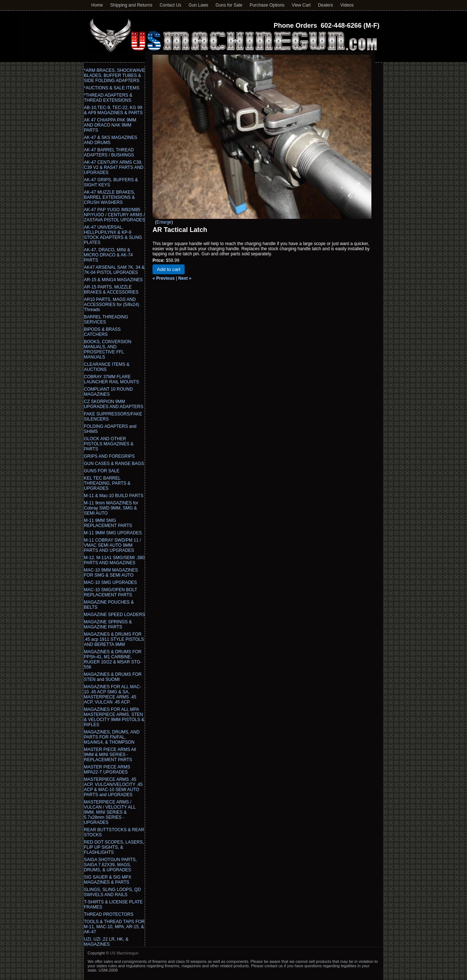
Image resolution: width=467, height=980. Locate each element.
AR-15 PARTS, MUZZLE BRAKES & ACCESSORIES (111, 290)
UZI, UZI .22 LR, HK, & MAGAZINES (106, 942)
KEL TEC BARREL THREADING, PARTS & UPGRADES (107, 483)
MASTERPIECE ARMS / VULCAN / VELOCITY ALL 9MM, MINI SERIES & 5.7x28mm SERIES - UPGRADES (110, 812)
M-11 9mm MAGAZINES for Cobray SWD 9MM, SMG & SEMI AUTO (111, 508)
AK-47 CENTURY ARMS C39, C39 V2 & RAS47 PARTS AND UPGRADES (114, 167)
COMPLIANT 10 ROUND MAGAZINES (108, 392)
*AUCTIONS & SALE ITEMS (112, 88)
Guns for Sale (229, 5)
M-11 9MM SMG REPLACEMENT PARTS (108, 523)
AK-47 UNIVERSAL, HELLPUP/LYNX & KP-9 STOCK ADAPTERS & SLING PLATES (113, 235)
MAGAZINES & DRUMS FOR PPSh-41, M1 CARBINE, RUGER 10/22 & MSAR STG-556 (113, 659)
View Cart (301, 5)
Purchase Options (267, 5)
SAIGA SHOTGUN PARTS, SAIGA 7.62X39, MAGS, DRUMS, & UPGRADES (110, 865)
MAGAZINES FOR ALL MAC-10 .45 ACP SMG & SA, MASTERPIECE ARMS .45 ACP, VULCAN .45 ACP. (113, 694)
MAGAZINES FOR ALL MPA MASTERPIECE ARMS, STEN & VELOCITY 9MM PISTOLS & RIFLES (114, 717)
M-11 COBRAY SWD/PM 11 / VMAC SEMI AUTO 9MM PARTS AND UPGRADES (112, 545)
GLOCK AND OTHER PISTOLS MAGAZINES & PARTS (109, 444)
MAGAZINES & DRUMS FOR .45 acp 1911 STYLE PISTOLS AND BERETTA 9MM (114, 639)
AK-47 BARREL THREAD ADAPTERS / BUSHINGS (109, 152)
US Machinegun (124, 953)
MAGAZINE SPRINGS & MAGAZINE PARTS (108, 624)
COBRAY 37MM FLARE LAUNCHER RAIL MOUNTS (111, 379)
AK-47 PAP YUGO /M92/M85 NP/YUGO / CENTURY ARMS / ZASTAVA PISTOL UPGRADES (114, 215)
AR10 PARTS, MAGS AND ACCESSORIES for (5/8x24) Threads (111, 305)
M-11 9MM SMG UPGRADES (113, 533)
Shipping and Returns (131, 5)
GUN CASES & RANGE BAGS (114, 464)
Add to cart (169, 269)
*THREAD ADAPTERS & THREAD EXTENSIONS (108, 98)
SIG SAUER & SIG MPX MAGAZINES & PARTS (108, 880)
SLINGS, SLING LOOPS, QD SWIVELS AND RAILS (112, 892)
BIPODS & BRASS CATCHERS (102, 332)
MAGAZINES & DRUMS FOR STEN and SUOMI (113, 677)
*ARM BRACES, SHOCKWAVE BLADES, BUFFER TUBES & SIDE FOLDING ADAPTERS (114, 75)
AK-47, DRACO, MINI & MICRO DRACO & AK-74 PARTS (108, 255)
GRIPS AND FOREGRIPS (109, 456)
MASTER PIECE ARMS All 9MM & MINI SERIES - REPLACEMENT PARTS (110, 755)
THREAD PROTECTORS (109, 914)
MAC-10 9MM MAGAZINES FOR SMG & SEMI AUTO (111, 573)
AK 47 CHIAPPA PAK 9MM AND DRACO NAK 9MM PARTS (110, 125)
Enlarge (164, 222)
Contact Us (170, 5)
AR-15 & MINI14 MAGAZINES (113, 280)
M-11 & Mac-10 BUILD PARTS (114, 496)
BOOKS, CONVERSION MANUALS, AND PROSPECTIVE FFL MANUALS (108, 349)
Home (97, 5)
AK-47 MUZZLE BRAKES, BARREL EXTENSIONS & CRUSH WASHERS (109, 197)
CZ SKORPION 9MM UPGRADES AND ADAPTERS (114, 404)
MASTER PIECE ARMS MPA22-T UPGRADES (107, 770)
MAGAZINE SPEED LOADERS (114, 615)
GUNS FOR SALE (102, 471)
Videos (347, 5)
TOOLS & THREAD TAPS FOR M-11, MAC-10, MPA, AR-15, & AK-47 (114, 927)
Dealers (325, 5)
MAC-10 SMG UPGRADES (110, 582)
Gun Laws (198, 5)
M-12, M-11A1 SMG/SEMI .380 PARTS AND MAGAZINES (114, 560)
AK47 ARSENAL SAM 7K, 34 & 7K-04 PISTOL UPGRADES (114, 270)
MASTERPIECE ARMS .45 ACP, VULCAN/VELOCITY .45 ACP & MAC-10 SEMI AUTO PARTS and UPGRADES (113, 787)
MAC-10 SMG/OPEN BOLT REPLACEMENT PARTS (111, 592)
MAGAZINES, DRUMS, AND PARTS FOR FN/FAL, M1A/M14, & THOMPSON (112, 737)
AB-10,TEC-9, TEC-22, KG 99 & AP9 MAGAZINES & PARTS (113, 110)
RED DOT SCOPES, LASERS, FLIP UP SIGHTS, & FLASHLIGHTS (114, 847)
